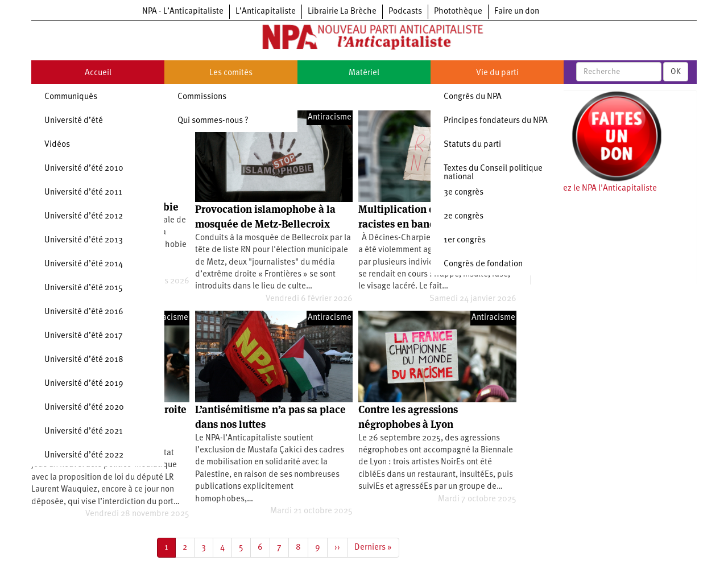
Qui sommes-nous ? (213, 121)
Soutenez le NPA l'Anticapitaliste (597, 189)
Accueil (98, 73)
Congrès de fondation (483, 264)
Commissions (202, 97)
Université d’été (74, 121)
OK (676, 72)
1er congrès (465, 240)
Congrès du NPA (473, 97)
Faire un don (517, 12)
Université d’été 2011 (83, 193)
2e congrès (464, 217)
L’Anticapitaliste (266, 12)
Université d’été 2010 (84, 169)
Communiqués (71, 97)
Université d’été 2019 (84, 384)
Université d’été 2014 (84, 264)
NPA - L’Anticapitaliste (183, 12)
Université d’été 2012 (84, 217)
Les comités (231, 73)
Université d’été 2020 (84, 408)
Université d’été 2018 (84, 360)
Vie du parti (497, 73)
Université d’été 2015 (84, 288)
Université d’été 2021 (84, 432)
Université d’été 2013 (84, 240)
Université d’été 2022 (84, 455)
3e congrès (464, 193)
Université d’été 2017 (84, 336)
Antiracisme (330, 118)
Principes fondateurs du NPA (496, 121)
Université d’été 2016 (84, 312)
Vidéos (57, 145)
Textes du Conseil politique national (493, 173)
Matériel (364, 73)
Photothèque (458, 12)
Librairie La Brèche (342, 12)
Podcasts (405, 12)
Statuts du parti (472, 145)
